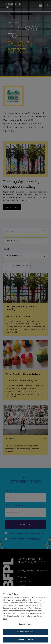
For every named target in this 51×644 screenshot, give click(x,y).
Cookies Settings (26, 625)
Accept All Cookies (26, 641)
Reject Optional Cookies (26, 633)
